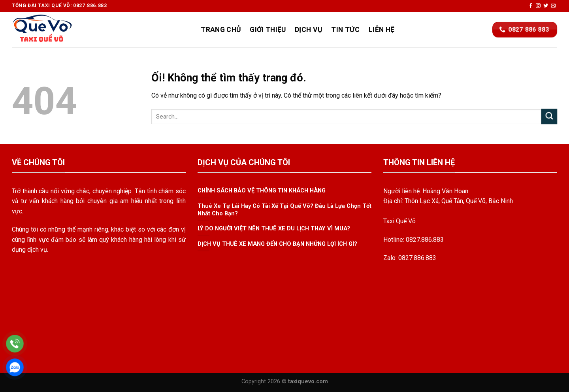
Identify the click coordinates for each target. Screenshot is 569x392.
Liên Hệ (382, 30)
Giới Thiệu (268, 30)
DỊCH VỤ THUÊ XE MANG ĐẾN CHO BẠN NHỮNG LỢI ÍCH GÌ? (277, 244)
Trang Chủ (221, 30)
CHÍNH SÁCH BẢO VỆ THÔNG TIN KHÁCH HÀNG (262, 191)
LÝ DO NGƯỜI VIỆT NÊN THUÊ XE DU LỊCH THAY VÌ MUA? (274, 229)
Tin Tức (345, 30)
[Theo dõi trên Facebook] (531, 6)
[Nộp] (549, 116)
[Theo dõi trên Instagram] (538, 6)
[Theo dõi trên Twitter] (546, 6)
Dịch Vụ (309, 30)
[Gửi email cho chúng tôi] (553, 6)
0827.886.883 (425, 240)
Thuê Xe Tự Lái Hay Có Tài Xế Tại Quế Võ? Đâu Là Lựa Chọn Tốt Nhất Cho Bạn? (284, 210)
